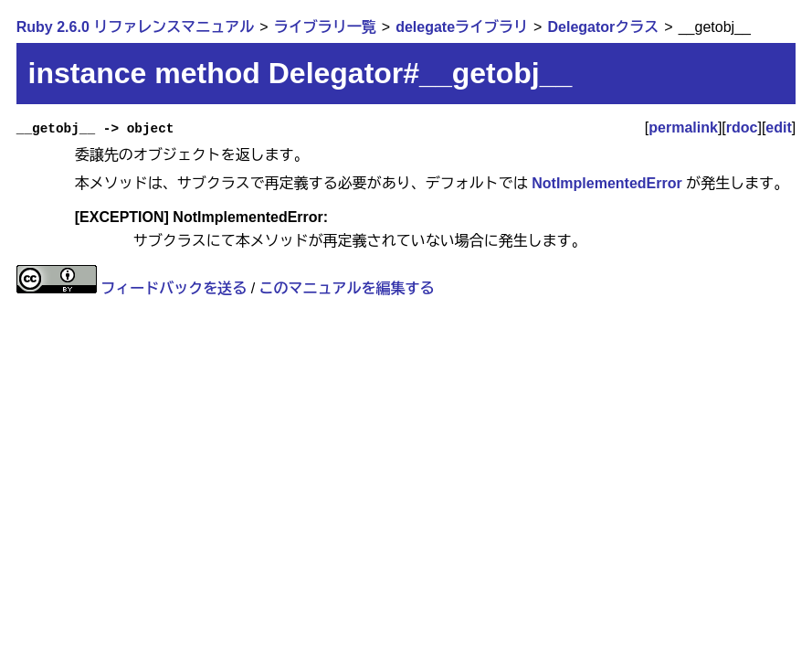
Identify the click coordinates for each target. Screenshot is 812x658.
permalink (683, 127)
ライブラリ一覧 (325, 27)
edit (778, 127)
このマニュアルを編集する (347, 288)
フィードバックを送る (174, 288)
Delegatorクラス (603, 27)
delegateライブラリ (462, 27)
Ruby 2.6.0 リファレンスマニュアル (135, 27)
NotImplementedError (606, 183)
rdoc (742, 127)
